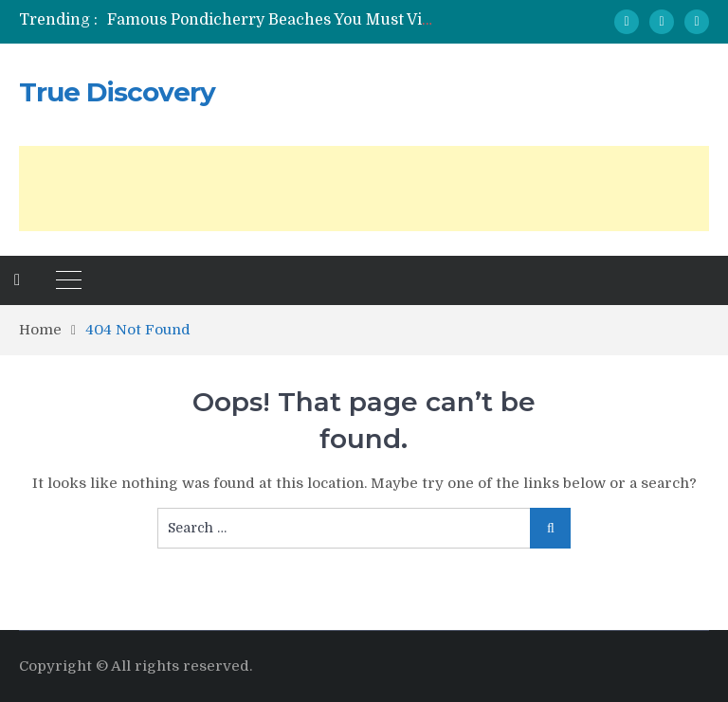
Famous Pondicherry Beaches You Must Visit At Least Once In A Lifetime (377, 20)
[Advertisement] (364, 189)
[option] (270, 20)
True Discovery (117, 92)
